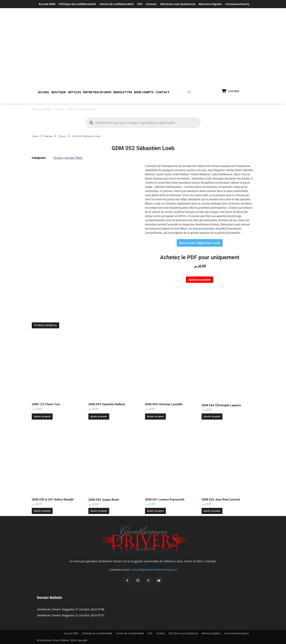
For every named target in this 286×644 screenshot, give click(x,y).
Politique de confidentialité (97, 633)
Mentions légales (211, 633)
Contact (160, 633)
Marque (47, 109)
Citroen (59, 109)
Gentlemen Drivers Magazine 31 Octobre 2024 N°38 (71, 609)
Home (35, 109)
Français (69, 158)
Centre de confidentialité (130, 633)
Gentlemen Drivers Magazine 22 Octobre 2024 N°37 (71, 615)
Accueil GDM (71, 633)
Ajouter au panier (200, 280)
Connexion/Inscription (237, 633)
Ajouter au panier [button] (42, 417)
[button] (189, 92)
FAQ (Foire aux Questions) (183, 633)
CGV (150, 633)
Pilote (79, 158)
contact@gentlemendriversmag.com (154, 570)
